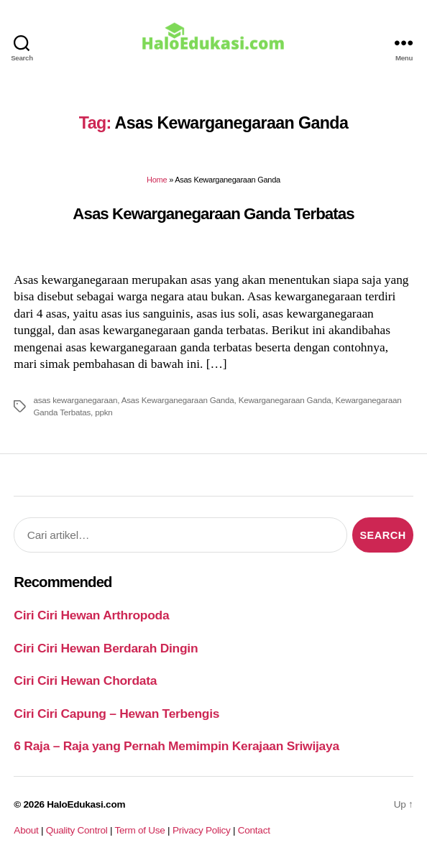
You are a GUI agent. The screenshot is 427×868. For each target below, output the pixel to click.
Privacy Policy (202, 830)
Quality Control (77, 830)
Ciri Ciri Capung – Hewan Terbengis (116, 714)
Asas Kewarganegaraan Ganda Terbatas (213, 214)
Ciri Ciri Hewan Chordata (85, 680)
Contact (254, 830)
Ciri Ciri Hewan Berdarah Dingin (106, 648)
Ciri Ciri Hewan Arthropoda (91, 615)
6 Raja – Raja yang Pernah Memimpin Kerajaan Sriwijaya (176, 746)
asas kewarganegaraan (75, 400)
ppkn (104, 412)
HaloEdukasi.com (86, 804)
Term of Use (139, 830)
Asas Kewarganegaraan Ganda (178, 400)
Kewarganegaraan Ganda (285, 400)
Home (157, 180)
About (26, 830)
